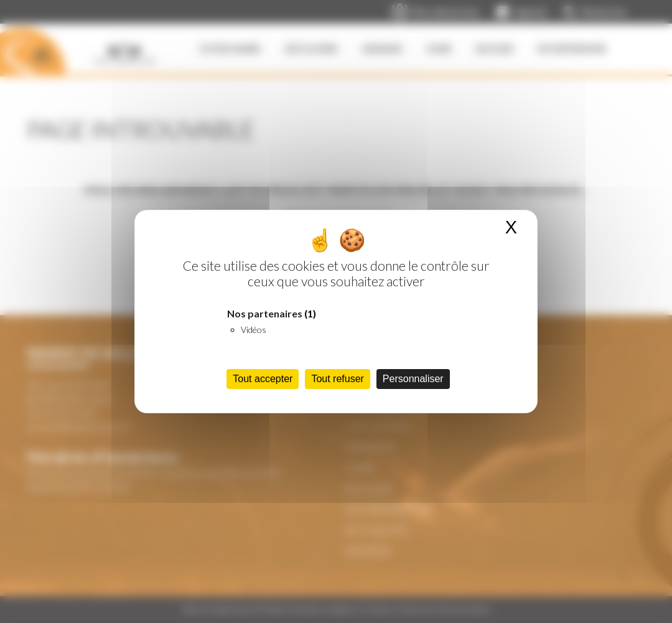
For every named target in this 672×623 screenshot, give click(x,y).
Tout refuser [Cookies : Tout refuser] (337, 379)
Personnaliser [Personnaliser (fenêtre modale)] (413, 379)
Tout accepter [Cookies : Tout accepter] (263, 379)
